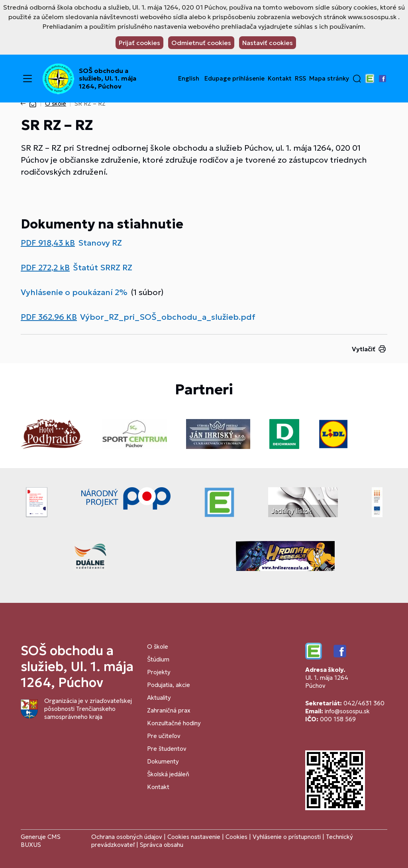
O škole (56, 103)
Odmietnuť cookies (201, 43)
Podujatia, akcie (169, 685)
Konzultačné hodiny (174, 723)
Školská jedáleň (168, 774)
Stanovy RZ (100, 243)
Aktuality (159, 698)
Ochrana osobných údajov (127, 837)
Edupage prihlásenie (234, 79)
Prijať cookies (139, 43)
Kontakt (280, 79)
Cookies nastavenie (194, 837)
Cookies (237, 837)
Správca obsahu (162, 845)
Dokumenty (163, 761)
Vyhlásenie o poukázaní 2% (74, 292)
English (189, 79)
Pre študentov (167, 749)
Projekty (159, 672)
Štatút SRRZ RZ (103, 268)
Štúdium (158, 659)
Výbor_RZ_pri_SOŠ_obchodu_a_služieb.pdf (168, 317)
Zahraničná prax (169, 710)
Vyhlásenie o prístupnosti (287, 837)
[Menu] (27, 79)
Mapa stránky (329, 79)
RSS (300, 79)
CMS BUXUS (41, 841)
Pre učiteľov (164, 736)
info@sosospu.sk (347, 711)
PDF (48, 243)
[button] (357, 79)
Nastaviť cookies (268, 43)
